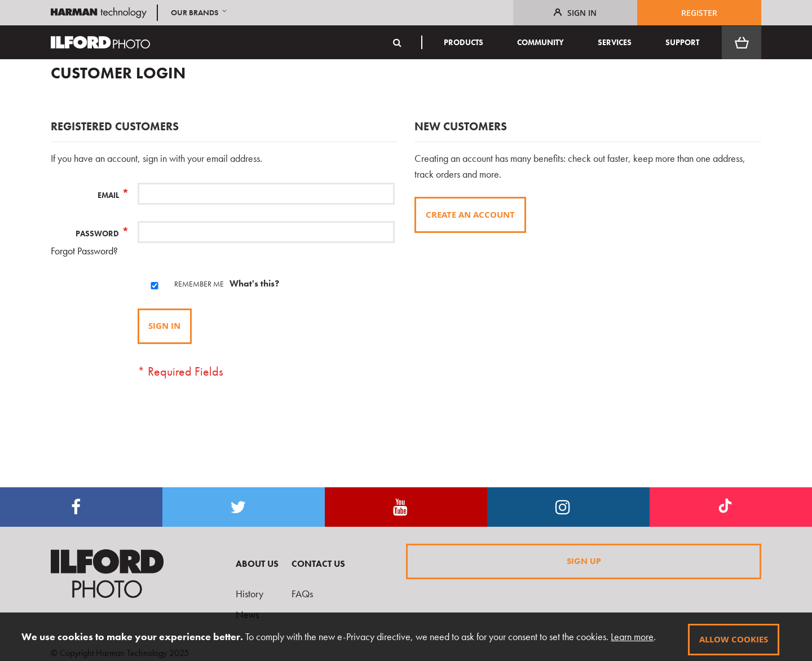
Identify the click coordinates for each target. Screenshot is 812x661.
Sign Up (584, 560)
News (247, 614)
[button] (200, 13)
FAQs (302, 594)
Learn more (626, 638)
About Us (257, 564)
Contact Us (318, 564)
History (250, 594)
